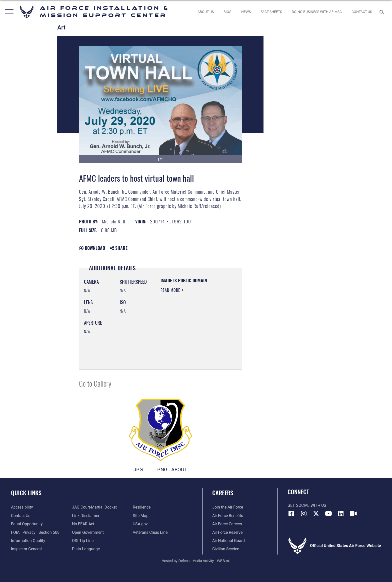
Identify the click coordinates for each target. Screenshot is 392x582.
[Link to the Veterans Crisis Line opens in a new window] (150, 532)
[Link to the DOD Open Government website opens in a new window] (88, 532)
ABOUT (179, 470)
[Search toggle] (383, 12)
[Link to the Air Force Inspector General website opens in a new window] (26, 549)
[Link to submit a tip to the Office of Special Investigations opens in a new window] (83, 541)
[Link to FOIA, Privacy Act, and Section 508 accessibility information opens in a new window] (35, 532)
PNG (162, 470)
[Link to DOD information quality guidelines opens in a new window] (28, 541)
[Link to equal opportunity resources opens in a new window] (27, 524)
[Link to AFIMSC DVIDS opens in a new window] (353, 514)
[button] (8, 12)
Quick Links (26, 493)
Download (92, 248)
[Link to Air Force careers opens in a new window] (227, 524)
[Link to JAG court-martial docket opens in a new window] (94, 507)
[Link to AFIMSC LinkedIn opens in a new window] (341, 514)
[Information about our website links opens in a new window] (86, 516)
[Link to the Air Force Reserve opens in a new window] (227, 532)
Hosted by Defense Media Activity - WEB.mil (196, 561)
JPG (138, 470)
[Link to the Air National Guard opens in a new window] (228, 541)
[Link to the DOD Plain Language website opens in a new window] (86, 549)
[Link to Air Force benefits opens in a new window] (228, 516)
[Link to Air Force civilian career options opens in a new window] (226, 549)
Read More (171, 290)
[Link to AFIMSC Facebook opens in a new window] (291, 514)
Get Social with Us (307, 505)
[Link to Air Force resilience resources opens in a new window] (142, 507)
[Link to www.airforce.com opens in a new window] (228, 507)
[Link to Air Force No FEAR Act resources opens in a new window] (83, 524)
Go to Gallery (95, 383)
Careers (223, 493)
